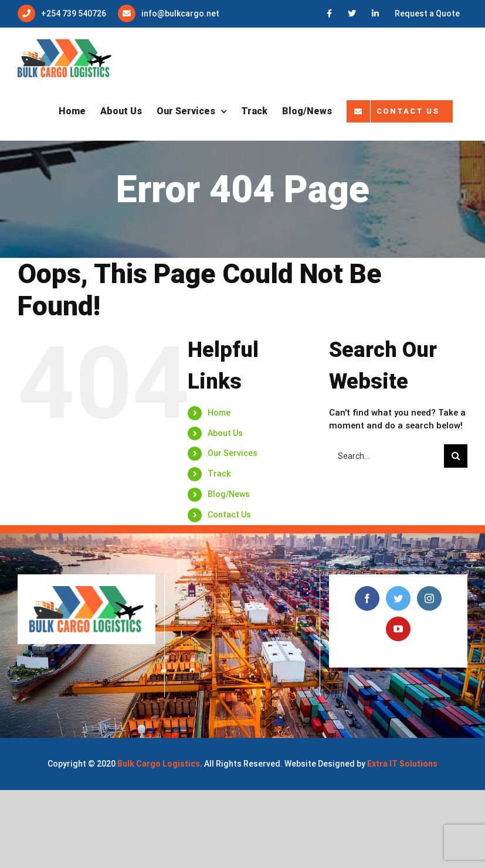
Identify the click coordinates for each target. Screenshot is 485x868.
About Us (225, 433)
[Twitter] (398, 598)
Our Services (233, 453)
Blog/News (229, 494)
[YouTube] (398, 629)
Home (219, 413)
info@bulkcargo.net (180, 13)
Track (219, 474)
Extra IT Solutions (402, 764)
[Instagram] (429, 598)
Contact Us (229, 515)
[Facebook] (367, 598)
